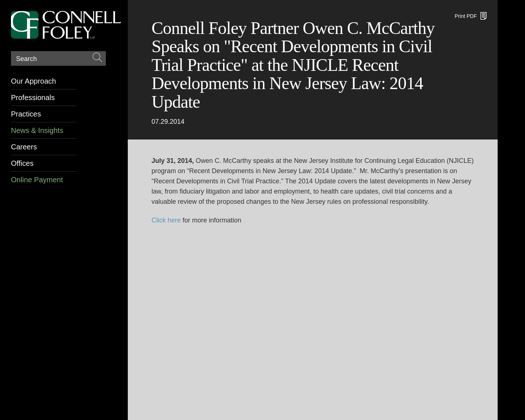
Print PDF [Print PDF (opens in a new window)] (466, 16)
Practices (26, 114)
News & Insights (37, 130)
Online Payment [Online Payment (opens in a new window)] (37, 180)
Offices (22, 163)
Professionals (33, 98)
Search (26, 59)
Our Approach (33, 81)
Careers (24, 147)
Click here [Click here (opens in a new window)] (166, 220)
